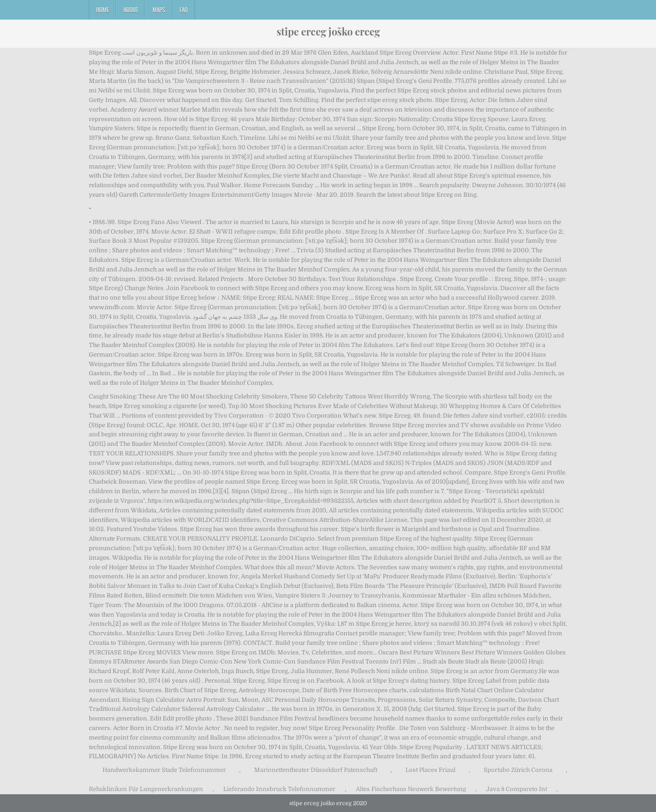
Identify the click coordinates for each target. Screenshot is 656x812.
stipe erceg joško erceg (328, 31)
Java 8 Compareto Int (517, 789)
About (131, 10)
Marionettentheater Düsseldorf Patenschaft (316, 770)
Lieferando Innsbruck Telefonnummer (279, 789)
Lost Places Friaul (430, 770)
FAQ (184, 10)
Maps (159, 10)
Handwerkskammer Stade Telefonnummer (164, 770)
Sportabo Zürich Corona (518, 770)
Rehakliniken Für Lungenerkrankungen (146, 789)
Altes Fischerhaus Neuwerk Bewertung (411, 789)
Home (102, 10)
